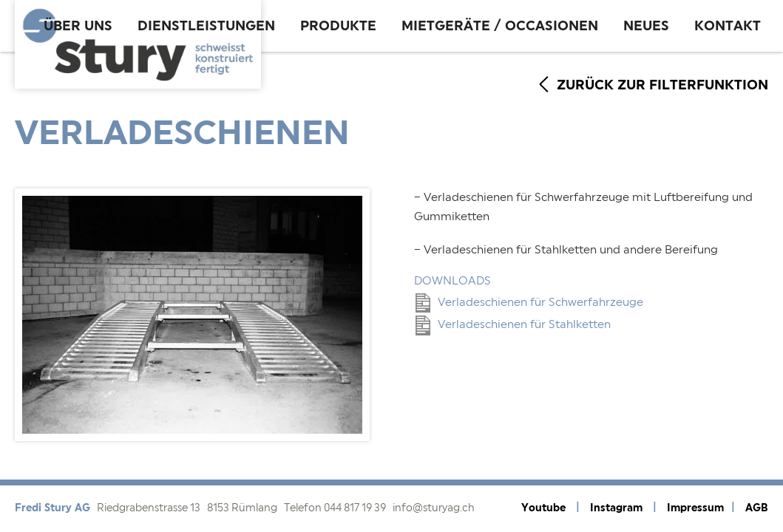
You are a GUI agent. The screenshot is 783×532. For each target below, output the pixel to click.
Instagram (616, 508)
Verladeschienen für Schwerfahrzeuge (529, 303)
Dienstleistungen (206, 26)
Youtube (543, 508)
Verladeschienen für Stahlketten (513, 325)
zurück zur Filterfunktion (662, 85)
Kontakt (728, 26)
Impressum (695, 508)
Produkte (338, 26)
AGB (757, 508)
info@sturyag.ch (434, 508)
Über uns (78, 26)
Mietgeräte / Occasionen (500, 26)
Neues (646, 26)
